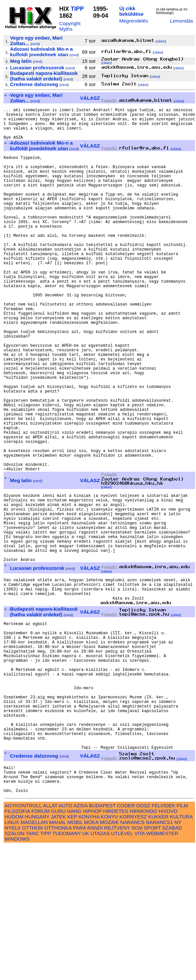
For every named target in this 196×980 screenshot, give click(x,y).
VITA (140, 967)
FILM (182, 939)
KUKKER (158, 950)
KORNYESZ (133, 950)
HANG (74, 945)
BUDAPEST (102, 939)
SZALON (15, 967)
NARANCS (132, 956)
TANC (32, 967)
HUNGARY (37, 950)
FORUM (41, 945)
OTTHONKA (58, 962)
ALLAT (50, 939)
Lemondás (181, 21)
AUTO (65, 939)
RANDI (95, 962)
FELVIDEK (163, 939)
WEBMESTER (162, 967)
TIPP (77, 9)
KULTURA (181, 950)
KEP (72, 950)
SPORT (152, 962)
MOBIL (75, 956)
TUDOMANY (67, 967)
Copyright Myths (70, 26)
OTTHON (32, 962)
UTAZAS (100, 967)
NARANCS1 (160, 956)
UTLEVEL (122, 967)
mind (35, 44)
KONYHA (89, 950)
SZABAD (172, 962)
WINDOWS (17, 973)
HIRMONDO (143, 945)
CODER (126, 939)
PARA (79, 962)
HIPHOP (92, 945)
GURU (58, 945)
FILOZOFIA (17, 945)
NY (178, 956)
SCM (137, 962)
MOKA (91, 956)
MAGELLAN (34, 956)
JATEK (58, 950)
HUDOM (14, 950)
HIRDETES (116, 945)
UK (86, 967)
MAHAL (58, 956)
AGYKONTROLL (23, 939)
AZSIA (81, 939)
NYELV (13, 962)
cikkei (161, 41)
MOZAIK (109, 956)
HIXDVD (168, 945)
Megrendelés (134, 21)
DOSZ (143, 939)
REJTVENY (117, 962)
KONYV (109, 950)
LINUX (12, 956)
